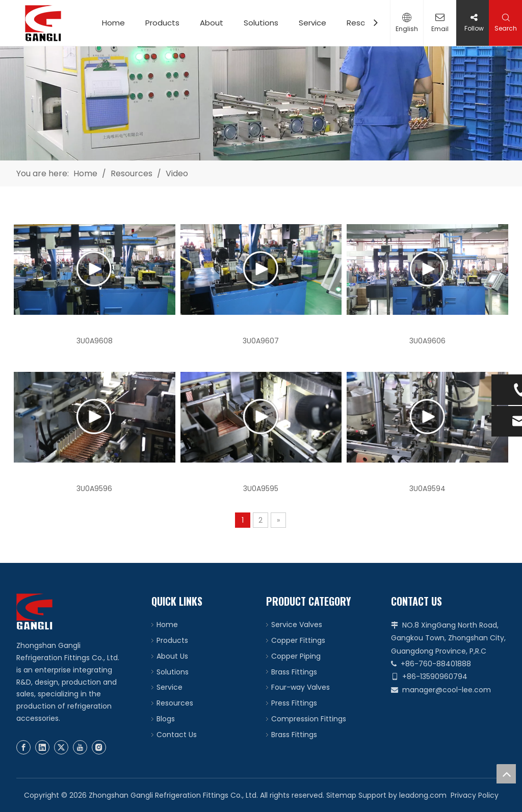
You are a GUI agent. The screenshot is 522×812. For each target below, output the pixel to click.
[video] (261, 103)
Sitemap (341, 795)
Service (312, 23)
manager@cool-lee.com (447, 690)
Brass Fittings (294, 672)
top (506, 774)
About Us (172, 656)
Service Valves (297, 625)
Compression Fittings (309, 719)
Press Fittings (294, 703)
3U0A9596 (94, 489)
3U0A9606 (427, 341)
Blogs (166, 719)
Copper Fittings (298, 640)
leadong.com (423, 795)
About (212, 23)
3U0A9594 (427, 489)
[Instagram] (99, 747)
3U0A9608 (95, 341)
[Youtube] (80, 747)
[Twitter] (61, 747)
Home (113, 23)
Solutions (261, 23)
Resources (175, 703)
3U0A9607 (261, 341)
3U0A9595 (261, 489)
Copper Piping (296, 656)
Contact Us (177, 735)
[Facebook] (23, 747)
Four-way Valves (301, 687)
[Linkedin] (42, 747)
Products (162, 23)
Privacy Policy (475, 795)
